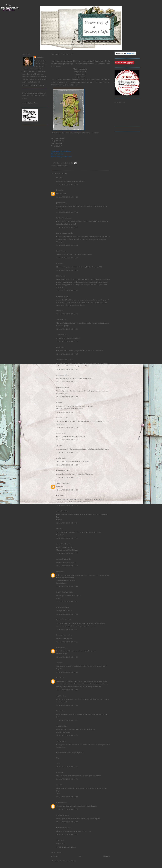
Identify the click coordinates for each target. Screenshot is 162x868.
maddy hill (60, 511)
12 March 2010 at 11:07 (67, 427)
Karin (58, 772)
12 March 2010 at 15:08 (67, 490)
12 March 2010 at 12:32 (67, 440)
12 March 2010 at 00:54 (67, 314)
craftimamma (61, 296)
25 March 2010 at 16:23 (67, 822)
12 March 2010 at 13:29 (67, 465)
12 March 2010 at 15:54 (67, 505)
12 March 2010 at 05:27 (67, 341)
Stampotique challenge (65, 64)
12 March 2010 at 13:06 (67, 452)
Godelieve (60, 726)
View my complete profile (33, 85)
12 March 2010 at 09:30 (67, 397)
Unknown (60, 647)
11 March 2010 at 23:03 (67, 227)
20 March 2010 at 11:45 (67, 735)
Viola (58, 840)
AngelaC (59, 696)
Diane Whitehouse (62, 592)
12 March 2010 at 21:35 (67, 553)
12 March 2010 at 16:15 (67, 538)
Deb (58, 263)
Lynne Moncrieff (62, 620)
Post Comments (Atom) (68, 861)
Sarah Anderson (62, 218)
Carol (58, 496)
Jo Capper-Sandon (62, 360)
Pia (57, 529)
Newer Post (54, 856)
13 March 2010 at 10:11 (67, 614)
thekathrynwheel (62, 828)
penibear (59, 203)
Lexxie (59, 572)
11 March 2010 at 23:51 (67, 245)
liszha (58, 347)
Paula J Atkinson (62, 635)
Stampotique (63, 165)
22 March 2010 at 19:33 (67, 797)
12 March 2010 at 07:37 (67, 354)
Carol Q (40, 57)
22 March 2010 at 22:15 (67, 809)
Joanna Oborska (62, 544)
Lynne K (59, 251)
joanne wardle (61, 387)
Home (81, 856)
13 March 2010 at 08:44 (67, 586)
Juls (58, 663)
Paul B (59, 678)
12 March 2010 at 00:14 (67, 270)
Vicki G (59, 741)
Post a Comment (56, 852)
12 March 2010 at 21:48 (67, 566)
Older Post (107, 856)
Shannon (59, 276)
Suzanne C (60, 319)
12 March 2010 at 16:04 (67, 523)
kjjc (58, 190)
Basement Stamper (63, 233)
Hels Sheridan (61, 607)
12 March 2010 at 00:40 (67, 291)
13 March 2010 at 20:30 (67, 657)
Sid (57, 178)
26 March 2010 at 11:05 (67, 834)
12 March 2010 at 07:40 (67, 369)
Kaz (58, 403)
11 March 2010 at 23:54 (67, 258)
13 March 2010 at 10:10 (67, 601)
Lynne (58, 711)
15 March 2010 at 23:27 (67, 720)
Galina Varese (61, 471)
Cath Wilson (60, 418)
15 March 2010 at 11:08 (67, 705)
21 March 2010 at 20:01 (67, 779)
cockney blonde (62, 559)
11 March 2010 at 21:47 (67, 184)
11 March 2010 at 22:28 (67, 197)
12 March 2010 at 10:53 (67, 412)
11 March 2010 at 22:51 (67, 212)
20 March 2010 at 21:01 (67, 767)
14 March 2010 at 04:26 (67, 672)
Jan (57, 445)
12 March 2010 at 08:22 (67, 382)
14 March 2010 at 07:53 (67, 690)
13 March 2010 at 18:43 (67, 642)
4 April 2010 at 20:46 (66, 847)
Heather (59, 458)
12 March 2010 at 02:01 (67, 329)
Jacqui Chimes (61, 483)
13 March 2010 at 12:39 (67, 629)
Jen (57, 785)
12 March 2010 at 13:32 (67, 477)
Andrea (59, 433)
